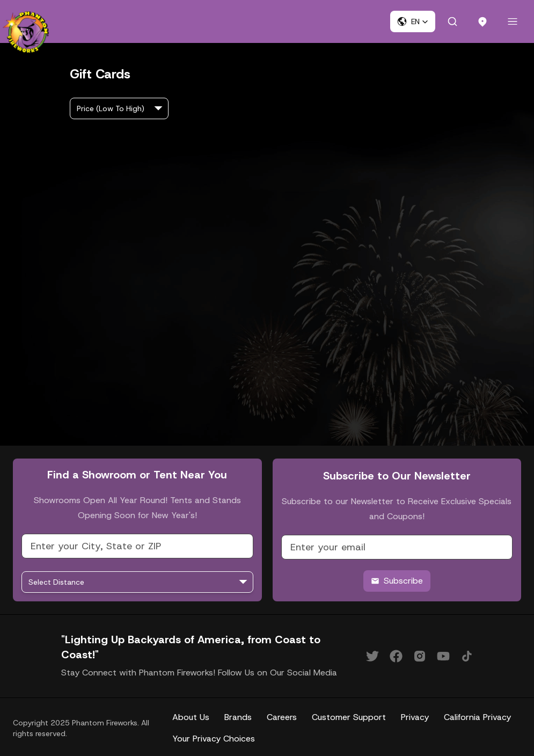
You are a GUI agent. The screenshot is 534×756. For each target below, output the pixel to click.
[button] (413, 21)
